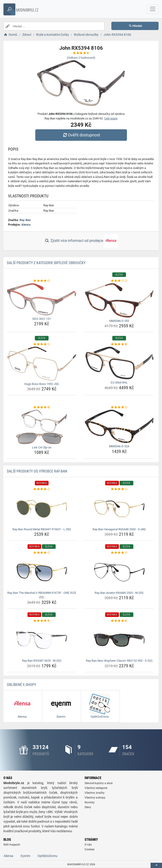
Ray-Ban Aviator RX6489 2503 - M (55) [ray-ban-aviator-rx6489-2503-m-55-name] (119, 593)
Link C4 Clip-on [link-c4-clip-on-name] (42, 447)
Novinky (90, 802)
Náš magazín (12, 845)
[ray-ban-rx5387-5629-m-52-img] (42, 640)
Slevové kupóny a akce (99, 783)
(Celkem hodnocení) (81, 58)
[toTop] (156, 865)
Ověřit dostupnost (81, 135)
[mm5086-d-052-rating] (119, 281)
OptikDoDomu (48, 856)
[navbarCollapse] (153, 9)
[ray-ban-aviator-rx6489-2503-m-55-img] (119, 572)
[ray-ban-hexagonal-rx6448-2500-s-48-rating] (119, 489)
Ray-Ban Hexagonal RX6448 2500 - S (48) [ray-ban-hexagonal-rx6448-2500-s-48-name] (119, 529)
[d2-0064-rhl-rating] (119, 344)
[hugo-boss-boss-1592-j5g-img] (42, 364)
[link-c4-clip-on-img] (42, 427)
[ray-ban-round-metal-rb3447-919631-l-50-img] (42, 509)
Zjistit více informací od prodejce (81, 241)
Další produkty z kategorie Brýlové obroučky (46, 263)
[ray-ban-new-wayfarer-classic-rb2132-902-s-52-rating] (119, 621)
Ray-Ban (25, 220)
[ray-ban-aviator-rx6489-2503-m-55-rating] (119, 553)
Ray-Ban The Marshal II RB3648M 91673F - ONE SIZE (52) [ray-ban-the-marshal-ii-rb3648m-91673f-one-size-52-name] (42, 595)
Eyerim (25, 856)
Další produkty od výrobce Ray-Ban (37, 471)
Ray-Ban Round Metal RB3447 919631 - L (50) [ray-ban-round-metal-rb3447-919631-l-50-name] (42, 529)
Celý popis (111, 118)
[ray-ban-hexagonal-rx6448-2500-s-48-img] (119, 509)
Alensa (26, 225)
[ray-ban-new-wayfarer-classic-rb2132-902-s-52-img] (119, 640)
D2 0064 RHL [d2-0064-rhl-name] (119, 383)
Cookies (89, 849)
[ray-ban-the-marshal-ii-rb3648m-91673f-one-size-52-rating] (42, 553)
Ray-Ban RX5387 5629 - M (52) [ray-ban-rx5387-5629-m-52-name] (42, 661)
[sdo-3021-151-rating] (42, 281)
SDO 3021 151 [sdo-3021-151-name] (42, 319)
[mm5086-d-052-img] (119, 300)
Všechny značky (95, 793)
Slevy (88, 807)
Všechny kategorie (96, 788)
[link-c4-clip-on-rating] (42, 407)
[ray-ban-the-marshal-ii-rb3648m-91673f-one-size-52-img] (42, 572)
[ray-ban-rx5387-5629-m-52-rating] (42, 621)
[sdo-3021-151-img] (42, 299)
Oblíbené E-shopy (21, 685)
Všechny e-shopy (95, 798)
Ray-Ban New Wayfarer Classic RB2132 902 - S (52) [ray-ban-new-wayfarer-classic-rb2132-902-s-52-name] (119, 661)
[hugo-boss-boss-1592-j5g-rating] (42, 344)
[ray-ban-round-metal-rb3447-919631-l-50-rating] (42, 489)
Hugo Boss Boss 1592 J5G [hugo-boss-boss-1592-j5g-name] (42, 384)
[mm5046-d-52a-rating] (119, 407)
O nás (88, 845)
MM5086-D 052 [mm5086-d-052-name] (119, 321)
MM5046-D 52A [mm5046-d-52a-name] (119, 446)
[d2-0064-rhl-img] (119, 363)
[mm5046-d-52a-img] (119, 426)
